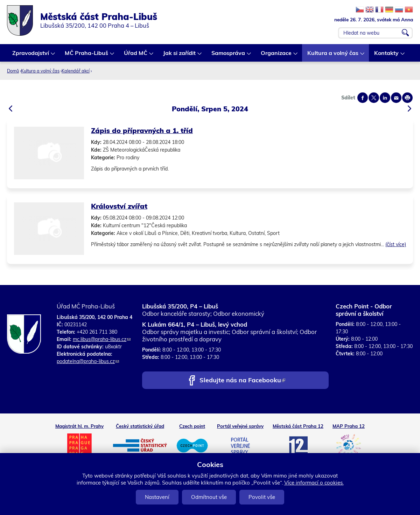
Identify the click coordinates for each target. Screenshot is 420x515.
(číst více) (396, 244)
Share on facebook (363, 98)
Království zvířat (119, 206)
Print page (407, 98)
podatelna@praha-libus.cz (88, 361)
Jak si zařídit (180, 55)
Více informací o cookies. (314, 483)
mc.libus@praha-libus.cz (102, 339)
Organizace (276, 55)
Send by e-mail (396, 98)
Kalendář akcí (76, 71)
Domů (13, 71)
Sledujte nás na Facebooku (242, 381)
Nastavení (157, 497)
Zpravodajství (31, 55)
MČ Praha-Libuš (87, 55)
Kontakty (387, 55)
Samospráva (229, 55)
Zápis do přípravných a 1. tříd (142, 130)
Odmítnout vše (209, 497)
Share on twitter (374, 98)
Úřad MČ (136, 55)
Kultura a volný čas (333, 55)
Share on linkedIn (385, 98)
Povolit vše (262, 497)
